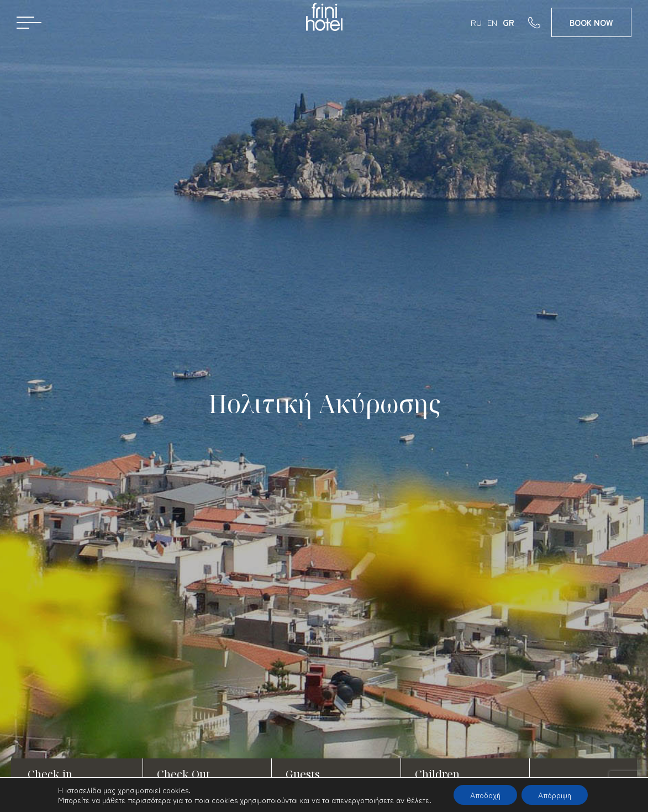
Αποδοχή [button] (485, 795)
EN (492, 22)
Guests (303, 774)
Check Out (183, 774)
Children (437, 774)
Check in (50, 774)
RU (476, 22)
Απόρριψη (555, 795)
